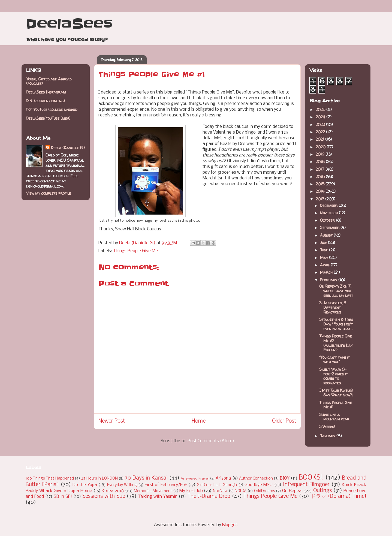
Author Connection (256, 479)
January (328, 436)
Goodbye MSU (259, 485)
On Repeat (293, 491)
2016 (321, 177)
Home (199, 421)
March (327, 272)
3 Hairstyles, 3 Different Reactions (333, 307)
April (325, 265)
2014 (321, 191)
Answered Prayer (195, 479)
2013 (320, 199)
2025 (321, 109)
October (328, 220)
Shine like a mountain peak (334, 417)
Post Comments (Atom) (211, 441)
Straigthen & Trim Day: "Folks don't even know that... (336, 324)
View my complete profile (49, 193)
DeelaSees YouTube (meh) (48, 118)
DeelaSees (69, 24)
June (325, 250)
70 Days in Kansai (146, 478)
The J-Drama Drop (209, 496)
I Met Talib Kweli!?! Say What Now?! (336, 393)
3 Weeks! (327, 427)
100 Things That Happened (50, 479)
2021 (320, 139)
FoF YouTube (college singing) (52, 109)
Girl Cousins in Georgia (217, 485)
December (329, 205)
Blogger (230, 525)
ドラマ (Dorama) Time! (339, 496)
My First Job (191, 491)
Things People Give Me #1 (336, 405)
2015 (321, 184)
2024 (321, 117)
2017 (321, 169)
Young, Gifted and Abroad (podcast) (49, 81)
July (324, 243)
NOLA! (241, 491)
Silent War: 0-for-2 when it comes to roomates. (334, 376)
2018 (321, 162)
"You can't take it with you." (334, 360)
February (329, 280)
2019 (321, 154)
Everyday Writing (122, 485)
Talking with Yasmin (158, 497)
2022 (321, 132)
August (327, 235)
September (330, 228)
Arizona (223, 478)
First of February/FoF (166, 485)
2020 (321, 147)
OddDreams (265, 491)
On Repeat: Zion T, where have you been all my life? (336, 291)
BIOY (285, 478)
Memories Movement (153, 491)
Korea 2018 (113, 491)
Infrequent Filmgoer (306, 485)
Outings (322, 491)
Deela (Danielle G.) (68, 148)
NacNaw (220, 491)
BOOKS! (311, 478)
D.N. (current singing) (46, 101)
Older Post (284, 421)
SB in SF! (63, 497)
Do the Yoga (85, 485)
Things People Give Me (135, 251)
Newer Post (112, 421)
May (325, 258)
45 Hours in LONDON (99, 479)
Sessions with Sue (104, 496)
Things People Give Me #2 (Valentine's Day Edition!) (336, 343)
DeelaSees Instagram (46, 92)
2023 (321, 124)
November (329, 213)
